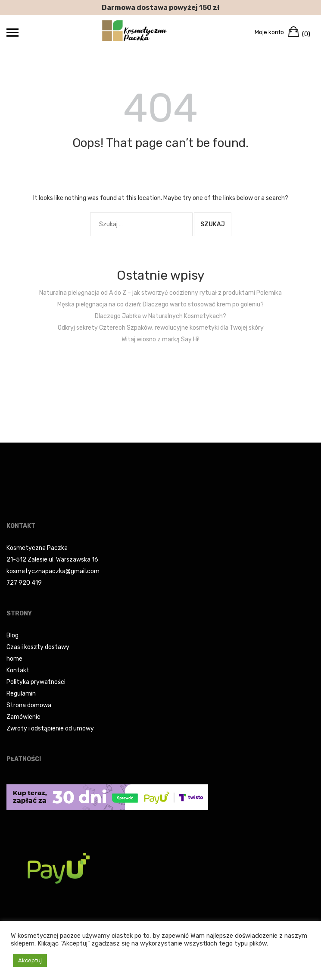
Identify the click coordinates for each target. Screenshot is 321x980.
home (14, 659)
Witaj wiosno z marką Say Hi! (160, 339)
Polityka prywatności (36, 682)
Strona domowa (29, 705)
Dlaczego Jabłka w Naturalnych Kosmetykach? (160, 316)
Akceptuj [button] (30, 960)
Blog (12, 635)
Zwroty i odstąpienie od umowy (50, 729)
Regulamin (21, 694)
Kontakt (18, 670)
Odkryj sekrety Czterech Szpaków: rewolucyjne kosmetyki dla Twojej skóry (161, 328)
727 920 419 (24, 583)
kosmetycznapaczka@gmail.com (53, 571)
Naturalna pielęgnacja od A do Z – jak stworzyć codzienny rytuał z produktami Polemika (160, 293)
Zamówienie (23, 717)
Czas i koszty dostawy (38, 647)
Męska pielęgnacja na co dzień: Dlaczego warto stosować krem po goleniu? (160, 304)
